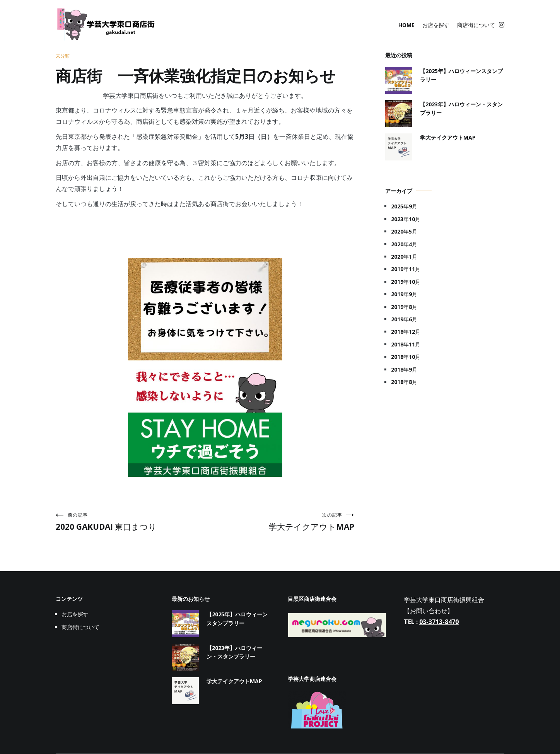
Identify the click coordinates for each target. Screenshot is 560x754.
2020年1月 (404, 257)
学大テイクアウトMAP (280, 522)
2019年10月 (406, 282)
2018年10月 (406, 357)
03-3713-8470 (439, 622)
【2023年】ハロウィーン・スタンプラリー (461, 108)
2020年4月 (404, 244)
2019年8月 (404, 307)
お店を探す (436, 25)
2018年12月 (406, 332)
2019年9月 (404, 294)
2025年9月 (404, 206)
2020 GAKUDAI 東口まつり (130, 522)
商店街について (476, 25)
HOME (406, 25)
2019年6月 (404, 319)
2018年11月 (406, 344)
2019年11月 (406, 269)
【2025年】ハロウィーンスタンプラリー (461, 75)
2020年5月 (404, 231)
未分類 (63, 56)
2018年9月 (404, 369)
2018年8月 (404, 382)
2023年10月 (406, 219)
